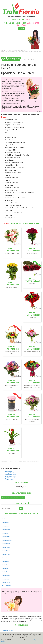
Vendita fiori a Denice (10, 475)
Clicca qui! (22, 28)
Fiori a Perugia (6, 551)
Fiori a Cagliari (6, 533)
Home (3, 58)
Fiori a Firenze (6, 558)
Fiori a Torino (6, 572)
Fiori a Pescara (6, 568)
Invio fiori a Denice (9, 480)
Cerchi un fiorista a (22, 19)
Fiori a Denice (8, 471)
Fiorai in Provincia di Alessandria (11, 60)
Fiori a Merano (6, 530)
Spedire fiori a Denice (10, 476)
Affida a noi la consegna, (22, 24)
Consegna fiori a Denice (11, 473)
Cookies (40, 640)
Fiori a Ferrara (6, 554)
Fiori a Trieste (6, 583)
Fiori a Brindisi (6, 537)
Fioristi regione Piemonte (14, 58)
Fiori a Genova (6, 576)
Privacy (3, 641)
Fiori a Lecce (6, 519)
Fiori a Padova (6, 544)
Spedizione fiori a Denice (11, 478)
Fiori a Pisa (5, 565)
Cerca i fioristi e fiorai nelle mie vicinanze (13, 498)
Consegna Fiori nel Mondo (9, 630)
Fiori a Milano (6, 526)
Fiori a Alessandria (7, 540)
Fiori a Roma (6, 523)
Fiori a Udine (6, 561)
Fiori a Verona (6, 547)
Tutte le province (6, 585)
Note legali (34, 640)
